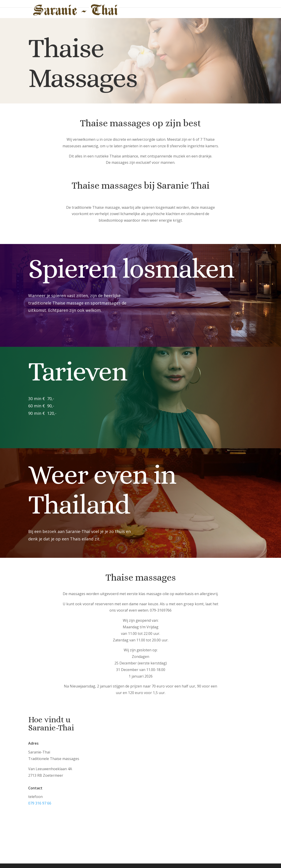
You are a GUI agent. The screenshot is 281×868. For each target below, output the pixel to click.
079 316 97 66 (40, 803)
